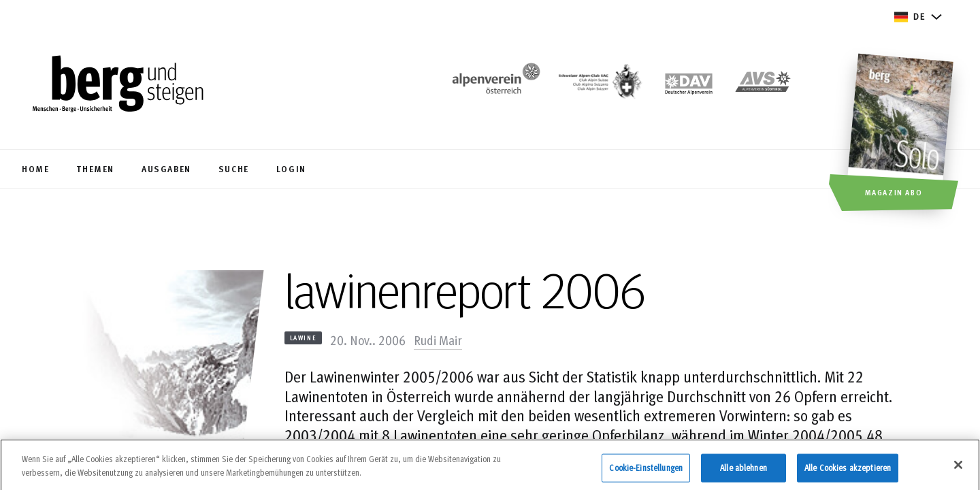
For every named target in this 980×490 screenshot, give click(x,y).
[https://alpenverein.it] (763, 85)
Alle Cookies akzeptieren (848, 471)
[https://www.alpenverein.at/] (493, 85)
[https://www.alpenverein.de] (689, 85)
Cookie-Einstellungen (646, 471)
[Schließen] (958, 469)
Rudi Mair (438, 340)
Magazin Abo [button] (894, 192)
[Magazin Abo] (902, 134)
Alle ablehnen (744, 471)
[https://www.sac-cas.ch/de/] (599, 85)
